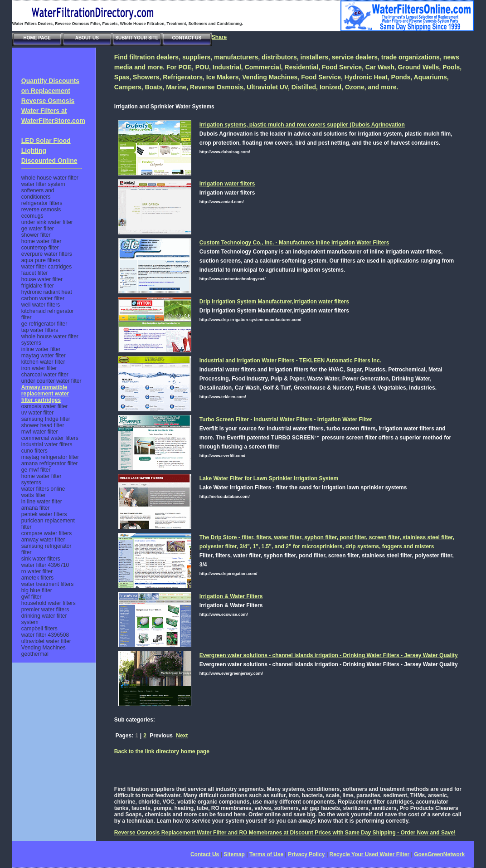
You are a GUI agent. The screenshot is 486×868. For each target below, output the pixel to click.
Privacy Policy (307, 854)
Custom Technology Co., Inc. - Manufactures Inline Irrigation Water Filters (294, 243)
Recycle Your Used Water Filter (370, 854)
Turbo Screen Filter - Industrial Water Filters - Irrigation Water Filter (286, 419)
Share (219, 37)
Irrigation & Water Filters (231, 596)
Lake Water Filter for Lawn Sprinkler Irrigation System (269, 478)
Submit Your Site (137, 38)
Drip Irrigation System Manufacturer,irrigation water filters (274, 302)
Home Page (37, 38)
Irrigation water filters (227, 184)
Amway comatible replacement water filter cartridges (45, 394)
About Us (87, 38)
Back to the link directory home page (162, 751)
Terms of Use (266, 854)
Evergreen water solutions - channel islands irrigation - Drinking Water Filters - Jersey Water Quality (329, 655)
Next (182, 736)
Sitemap (234, 854)
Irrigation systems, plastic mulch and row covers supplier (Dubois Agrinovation (302, 125)
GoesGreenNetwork (439, 854)
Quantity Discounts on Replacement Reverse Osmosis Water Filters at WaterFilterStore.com (53, 101)
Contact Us (187, 38)
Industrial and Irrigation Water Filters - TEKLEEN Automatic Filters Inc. (290, 361)
